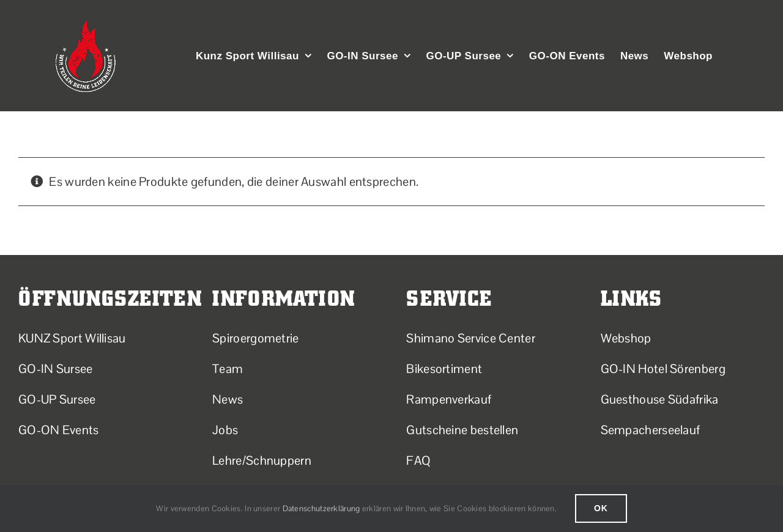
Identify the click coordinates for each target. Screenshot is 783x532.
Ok (601, 508)
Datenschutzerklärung (321, 508)
